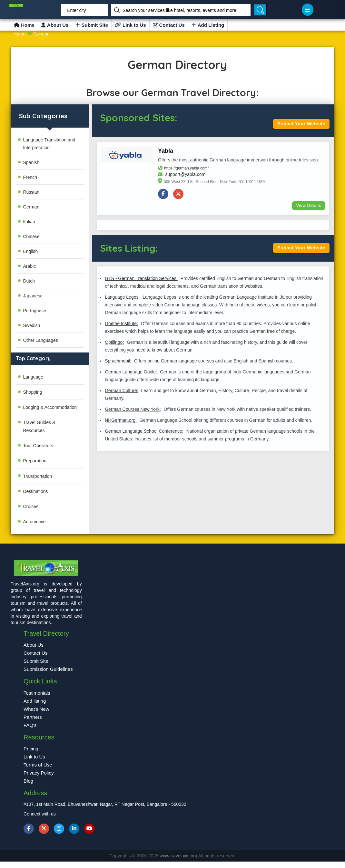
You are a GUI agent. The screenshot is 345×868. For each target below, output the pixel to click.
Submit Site (92, 25)
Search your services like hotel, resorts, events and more (179, 10)
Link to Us (130, 25)
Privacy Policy (39, 773)
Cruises (30, 506)
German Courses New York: (133, 409)
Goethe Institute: (121, 323)
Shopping (32, 392)
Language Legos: (122, 297)
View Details (308, 205)
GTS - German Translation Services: (141, 278)
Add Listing (208, 25)
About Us (55, 25)
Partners (33, 717)
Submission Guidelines (48, 669)
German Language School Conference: (144, 431)
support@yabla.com (185, 174)
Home (24, 25)
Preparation (34, 461)
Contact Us (169, 25)
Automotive (34, 522)
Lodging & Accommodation (50, 407)
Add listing (35, 701)
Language (33, 377)
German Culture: (121, 391)
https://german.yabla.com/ (186, 168)
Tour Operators (38, 446)
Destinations (35, 491)
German (41, 34)
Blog (28, 781)
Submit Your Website (301, 124)
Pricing (31, 749)
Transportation (37, 476)
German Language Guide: (131, 372)
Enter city (76, 10)
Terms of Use (38, 765)
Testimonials (37, 693)
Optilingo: (114, 342)
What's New (36, 709)
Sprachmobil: (118, 361)
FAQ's (30, 725)
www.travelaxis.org (179, 856)
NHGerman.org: (121, 420)
